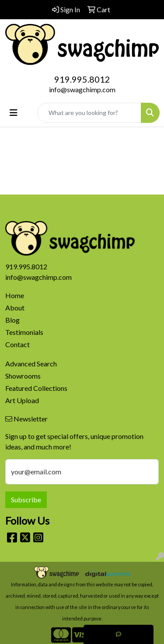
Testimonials (24, 332)
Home (15, 295)
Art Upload (22, 400)
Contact (17, 344)
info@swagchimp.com (82, 89)
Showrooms (23, 376)
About (15, 308)
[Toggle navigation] (14, 113)
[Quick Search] (89, 113)
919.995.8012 (82, 79)
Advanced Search (31, 364)
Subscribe (26, 500)
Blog (12, 320)
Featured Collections (36, 388)
